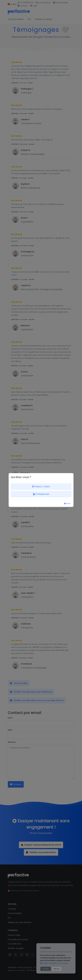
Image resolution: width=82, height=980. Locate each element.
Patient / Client (41, 487)
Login (67, 503)
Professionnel (41, 494)
